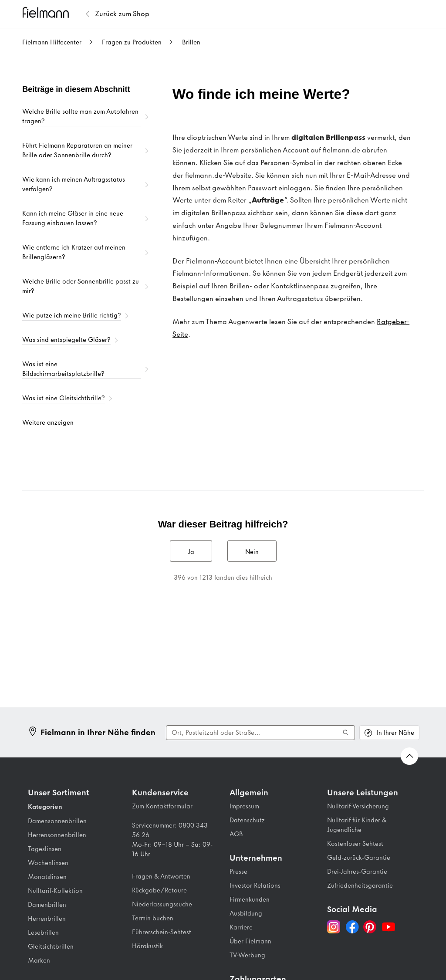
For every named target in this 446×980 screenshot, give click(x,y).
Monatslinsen (47, 877)
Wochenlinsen (48, 863)
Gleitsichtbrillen (51, 946)
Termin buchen (153, 918)
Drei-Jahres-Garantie (357, 872)
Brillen (191, 42)
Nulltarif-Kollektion (55, 891)
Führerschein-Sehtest (162, 932)
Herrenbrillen (47, 919)
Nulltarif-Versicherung (358, 806)
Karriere (241, 927)
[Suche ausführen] (346, 733)
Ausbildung (246, 913)
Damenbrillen (47, 905)
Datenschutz (247, 820)
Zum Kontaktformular (162, 806)
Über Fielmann (250, 941)
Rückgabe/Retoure (159, 890)
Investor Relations (255, 885)
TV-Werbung (247, 955)
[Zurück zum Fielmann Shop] (122, 14)
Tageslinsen (45, 849)
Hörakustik (147, 946)
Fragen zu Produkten (132, 42)
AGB (236, 834)
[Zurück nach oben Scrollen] (409, 756)
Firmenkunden (250, 899)
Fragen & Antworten (161, 876)
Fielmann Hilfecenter (52, 42)
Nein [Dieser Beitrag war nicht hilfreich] (252, 552)
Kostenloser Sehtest (355, 844)
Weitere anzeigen (48, 422)
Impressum (244, 806)
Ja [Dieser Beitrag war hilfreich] (191, 552)
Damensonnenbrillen (57, 821)
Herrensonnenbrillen (57, 835)
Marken (39, 960)
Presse (238, 872)
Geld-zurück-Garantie (359, 858)
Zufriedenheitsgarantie (360, 885)
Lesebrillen (43, 933)
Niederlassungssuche (162, 904)
